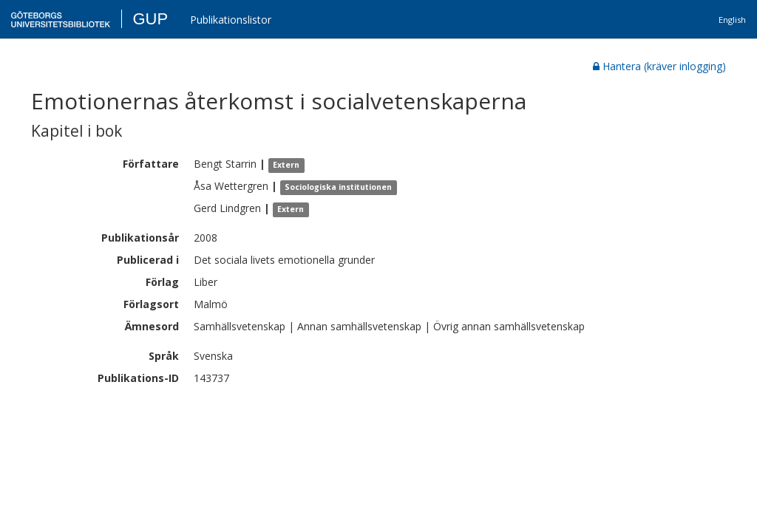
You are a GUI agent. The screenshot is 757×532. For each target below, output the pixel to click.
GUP (150, 19)
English (732, 20)
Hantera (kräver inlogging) (659, 66)
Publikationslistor (231, 20)
